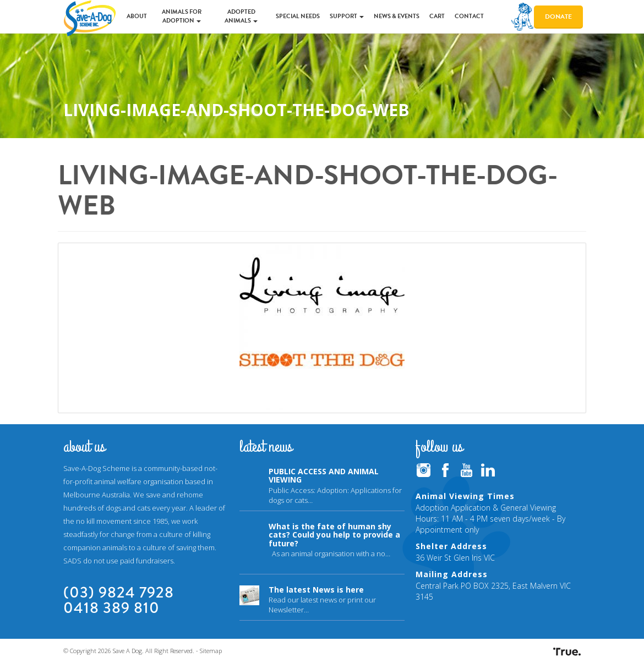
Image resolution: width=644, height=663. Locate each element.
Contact (469, 16)
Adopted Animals (241, 16)
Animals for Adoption (182, 16)
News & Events (397, 16)
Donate (558, 17)
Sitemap (211, 651)
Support (347, 16)
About (137, 16)
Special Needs (298, 16)
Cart (437, 16)
